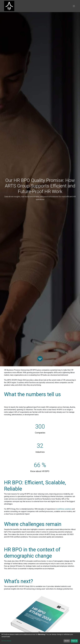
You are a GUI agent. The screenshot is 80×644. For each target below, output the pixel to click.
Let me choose (6, 641)
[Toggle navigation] (74, 6)
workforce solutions (64, 509)
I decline (67, 641)
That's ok (74, 641)
